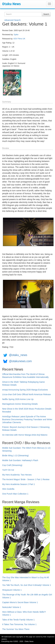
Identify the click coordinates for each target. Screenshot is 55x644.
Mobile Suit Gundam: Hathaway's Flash (20, 460)
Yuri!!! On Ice (8, 470)
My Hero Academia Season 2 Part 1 (19, 484)
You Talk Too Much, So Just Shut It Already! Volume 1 (27, 585)
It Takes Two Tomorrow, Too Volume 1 (19, 624)
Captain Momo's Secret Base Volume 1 (20, 602)
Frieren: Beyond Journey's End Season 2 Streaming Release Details (26, 429)
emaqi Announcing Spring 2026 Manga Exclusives (25, 390)
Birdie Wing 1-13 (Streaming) (15, 456)
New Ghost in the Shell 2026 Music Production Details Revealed (27, 410)
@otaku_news (18, 355)
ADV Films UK (19, 39)
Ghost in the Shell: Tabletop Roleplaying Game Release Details (23, 383)
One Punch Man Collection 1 (15, 494)
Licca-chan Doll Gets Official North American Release (26, 394)
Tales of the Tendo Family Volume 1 (18, 620)
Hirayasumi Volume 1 (12, 590)
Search (46, 14)
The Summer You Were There (16, 629)
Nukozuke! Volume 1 (12, 607)
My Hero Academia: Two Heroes (17, 475)
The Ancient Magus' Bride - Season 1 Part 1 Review (26, 479)
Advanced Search (13, 20)
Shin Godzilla (8, 489)
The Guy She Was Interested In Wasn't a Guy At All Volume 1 (26, 579)
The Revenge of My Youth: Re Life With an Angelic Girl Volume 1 (27, 596)
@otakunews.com (20, 361)
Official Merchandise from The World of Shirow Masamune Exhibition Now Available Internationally (25, 376)
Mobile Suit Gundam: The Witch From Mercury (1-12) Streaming (26, 449)
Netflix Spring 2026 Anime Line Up (18, 399)
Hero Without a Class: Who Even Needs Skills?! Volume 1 (24, 613)
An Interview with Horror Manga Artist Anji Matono (25, 435)
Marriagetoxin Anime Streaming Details (20, 404)
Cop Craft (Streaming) (12, 465)
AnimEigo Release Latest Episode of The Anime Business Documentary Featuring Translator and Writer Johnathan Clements (27, 419)
